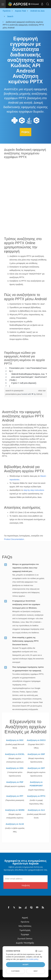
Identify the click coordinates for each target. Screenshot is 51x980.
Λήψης (26, 132)
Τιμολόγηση (25, 930)
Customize (15, 971)
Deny (36, 971)
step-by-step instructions (34, 490)
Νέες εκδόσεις (25, 926)
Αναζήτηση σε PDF (15, 782)
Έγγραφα (25, 934)
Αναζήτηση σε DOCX (36, 740)
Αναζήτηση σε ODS (15, 768)
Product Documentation (14, 539)
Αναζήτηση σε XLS (36, 810)
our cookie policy (32, 959)
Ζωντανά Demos (25, 939)
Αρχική (25, 918)
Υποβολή (26, 885)
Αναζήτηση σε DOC (15, 740)
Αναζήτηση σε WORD (15, 810)
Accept (26, 965)
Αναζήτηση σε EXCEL (15, 754)
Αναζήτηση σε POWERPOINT (36, 784)
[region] (26, 377)
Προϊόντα (25, 922)
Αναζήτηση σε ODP (36, 754)
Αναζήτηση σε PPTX (36, 796)
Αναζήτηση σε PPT (15, 796)
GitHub (39, 394)
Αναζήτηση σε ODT (36, 768)
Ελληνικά (33, 4)
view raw (42, 391)
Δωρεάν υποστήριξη (25, 943)
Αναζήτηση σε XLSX (15, 824)
